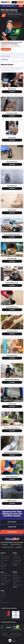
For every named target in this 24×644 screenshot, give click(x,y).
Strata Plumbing (17, 563)
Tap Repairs (16, 554)
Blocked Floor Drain (5, 580)
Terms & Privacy (4, 603)
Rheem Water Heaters (18, 585)
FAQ (2, 598)
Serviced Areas (4, 561)
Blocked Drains (4, 574)
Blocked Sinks (4, 578)
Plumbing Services (5, 559)
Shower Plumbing (17, 559)
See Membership (6, 49)
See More (15, 565)
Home (2, 554)
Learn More (12, 92)
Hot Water (15, 574)
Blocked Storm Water (6, 576)
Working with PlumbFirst (4, 566)
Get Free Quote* (12, 522)
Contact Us (3, 568)
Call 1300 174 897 (12, 527)
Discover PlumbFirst (5, 557)
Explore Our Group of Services (8, 6)
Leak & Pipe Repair (17, 561)
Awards (2, 563)
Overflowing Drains (5, 582)
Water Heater (16, 576)
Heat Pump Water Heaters (17, 582)
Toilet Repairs (16, 557)
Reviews (3, 596)
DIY (2, 600)
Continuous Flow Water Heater (17, 578)
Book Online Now (12, 532)
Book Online (20, 2)
